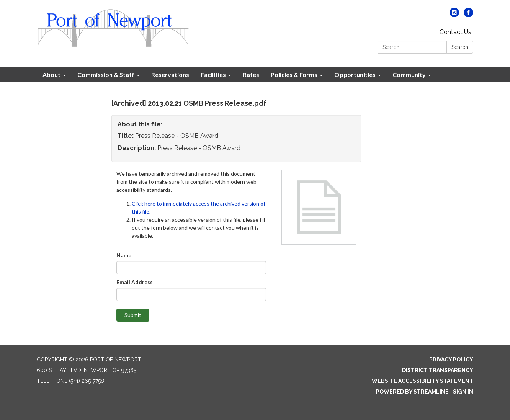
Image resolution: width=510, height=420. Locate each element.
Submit (133, 315)
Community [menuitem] (409, 74)
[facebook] (468, 15)
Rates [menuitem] (251, 74)
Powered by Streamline (412, 392)
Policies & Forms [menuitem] (294, 74)
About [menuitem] (51, 74)
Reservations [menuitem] (170, 74)
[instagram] (454, 15)
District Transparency (438, 370)
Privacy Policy (451, 360)
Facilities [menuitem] (213, 74)
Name (124, 255)
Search (460, 47)
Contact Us (455, 32)
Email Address (135, 282)
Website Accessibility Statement (423, 381)
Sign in (463, 392)
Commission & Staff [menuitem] (106, 74)
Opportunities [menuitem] (355, 74)
